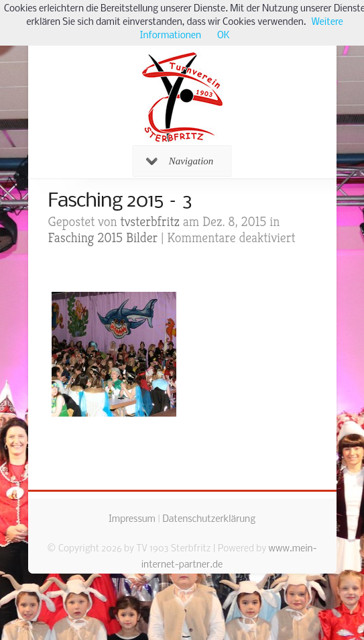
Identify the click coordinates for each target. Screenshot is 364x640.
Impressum (132, 520)
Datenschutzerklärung (209, 520)
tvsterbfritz (150, 222)
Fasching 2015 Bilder (103, 238)
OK (223, 36)
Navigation (180, 161)
